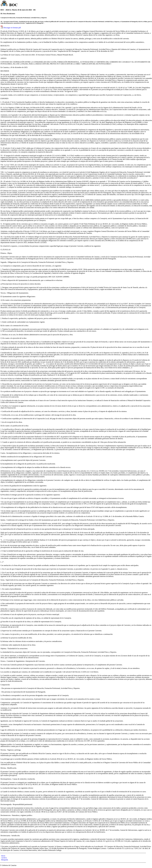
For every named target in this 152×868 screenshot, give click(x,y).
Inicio (3, 856)
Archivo (4, 858)
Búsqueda (5, 860)
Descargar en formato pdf (12, 28)
